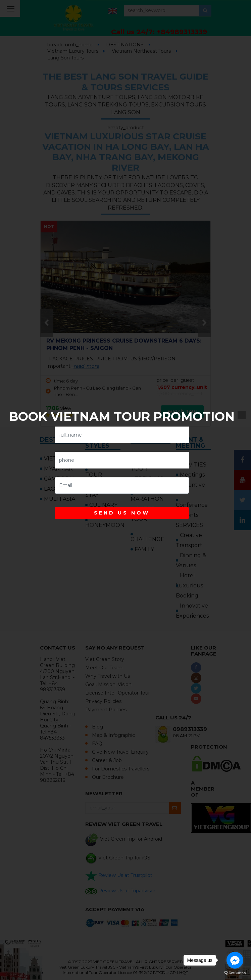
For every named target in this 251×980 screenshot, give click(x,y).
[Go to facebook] (235, 960)
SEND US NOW (122, 513)
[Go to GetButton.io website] (235, 973)
